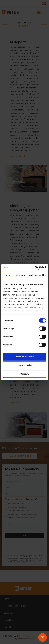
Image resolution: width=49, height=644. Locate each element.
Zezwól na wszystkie (25, 357)
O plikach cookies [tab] (38, 275)
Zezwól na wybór (24, 365)
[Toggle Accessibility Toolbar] (43, 638)
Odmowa (24, 374)
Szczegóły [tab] (20, 275)
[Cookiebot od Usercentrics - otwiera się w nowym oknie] (35, 268)
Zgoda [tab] (7, 275)
